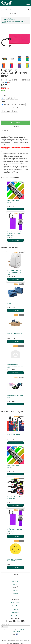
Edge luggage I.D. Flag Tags (15, 434)
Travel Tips (15, 597)
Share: (6, 83)
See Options (15, 209)
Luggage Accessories (12, 18)
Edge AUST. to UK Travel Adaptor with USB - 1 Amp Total (14, 272)
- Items (13, 14)
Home (4, 18)
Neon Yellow (6, 111)
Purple (13, 105)
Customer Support (15, 616)
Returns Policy (15, 612)
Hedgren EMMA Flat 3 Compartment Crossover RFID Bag (15, 366)
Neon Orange (6, 108)
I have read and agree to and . (16, 631)
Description (5, 130)
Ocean (14, 111)
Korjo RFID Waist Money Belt (15, 333)
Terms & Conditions (15, 602)
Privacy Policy (15, 609)
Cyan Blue (21, 105)
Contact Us (15, 594)
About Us (15, 590)
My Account (15, 578)
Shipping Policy (15, 606)
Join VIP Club (16, 581)
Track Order (15, 585)
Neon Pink (5, 105)
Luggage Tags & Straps (10, 20)
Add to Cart (15, 123)
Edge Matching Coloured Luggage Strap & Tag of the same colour (15, 234)
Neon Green (16, 108)
